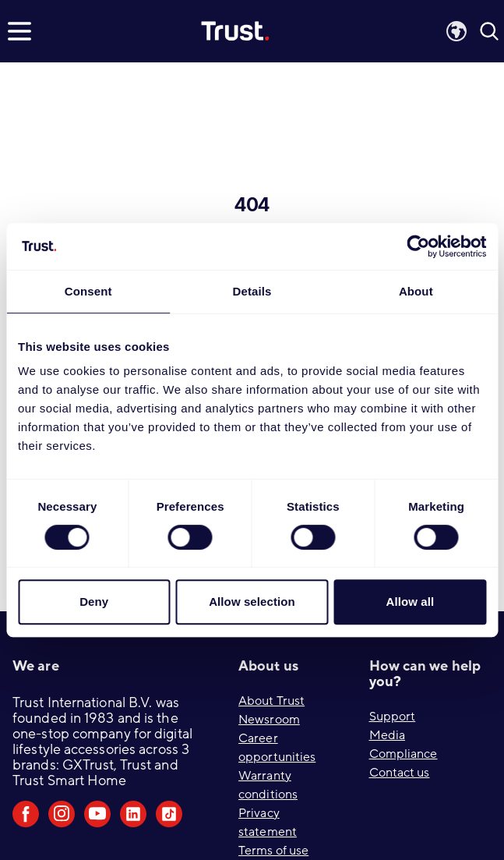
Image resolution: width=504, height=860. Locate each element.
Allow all (410, 602)
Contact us (400, 773)
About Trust (271, 701)
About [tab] (416, 291)
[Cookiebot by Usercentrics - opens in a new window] (418, 246)
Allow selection (252, 602)
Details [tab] (252, 291)
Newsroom (269, 720)
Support (393, 717)
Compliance (404, 754)
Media (388, 735)
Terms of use (273, 851)
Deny (94, 602)
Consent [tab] (88, 291)
